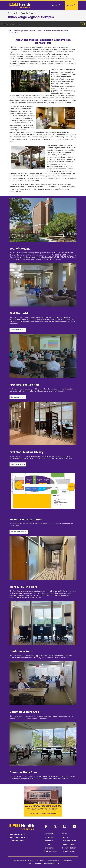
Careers (48, 844)
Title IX (30, 864)
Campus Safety (69, 848)
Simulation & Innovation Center (35, 257)
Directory (48, 841)
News (64, 834)
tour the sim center (18, 532)
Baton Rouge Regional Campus (31, 17)
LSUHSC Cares (68, 851)
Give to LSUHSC (69, 844)
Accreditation (67, 861)
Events (65, 837)
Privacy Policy (53, 861)
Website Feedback (52, 864)
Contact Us (49, 834)
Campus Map (50, 837)
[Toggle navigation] (82, 24)
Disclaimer (41, 861)
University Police (69, 841)
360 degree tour (17, 330)
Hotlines (38, 864)
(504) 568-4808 (17, 840)
